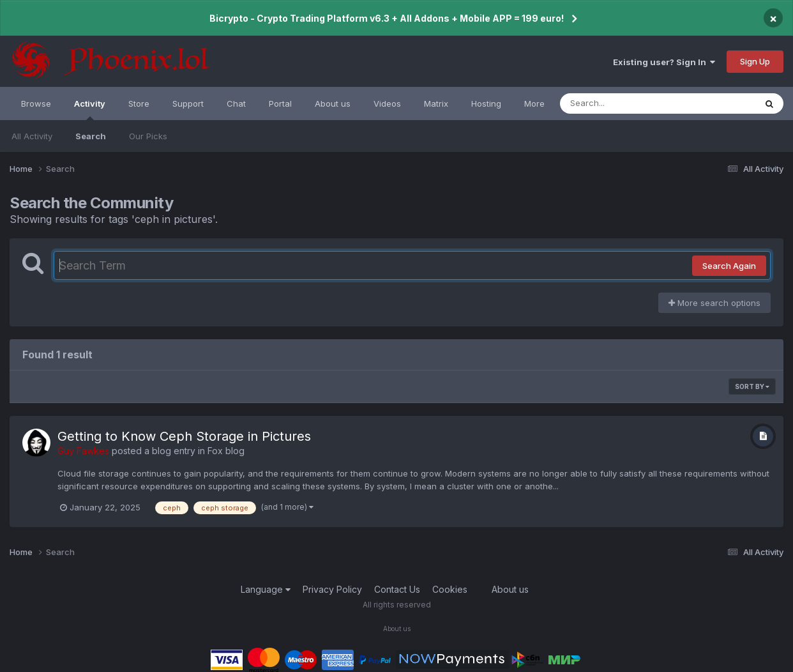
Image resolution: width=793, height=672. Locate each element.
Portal (280, 103)
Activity (90, 109)
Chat (236, 103)
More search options (714, 303)
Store (139, 103)
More (534, 103)
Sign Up (755, 61)
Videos (387, 103)
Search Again (729, 266)
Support (188, 103)
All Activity (32, 136)
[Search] (623, 103)
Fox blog (226, 451)
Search (91, 136)
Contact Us (397, 589)
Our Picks (148, 136)
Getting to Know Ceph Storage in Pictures (184, 436)
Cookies (450, 589)
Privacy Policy (332, 589)
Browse (36, 103)
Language (266, 589)
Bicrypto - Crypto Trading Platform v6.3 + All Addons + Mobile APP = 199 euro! (387, 18)
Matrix (436, 103)
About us (333, 103)
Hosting (486, 103)
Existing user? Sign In (664, 62)
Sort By (752, 386)
